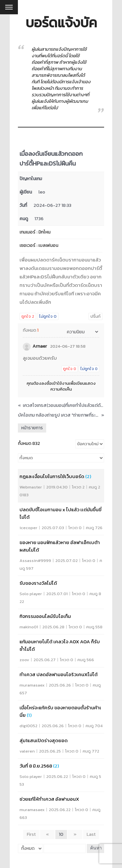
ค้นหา (96, 848)
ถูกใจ (28, 316)
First (31, 834)
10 (61, 834)
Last (91, 834)
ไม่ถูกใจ (48, 316)
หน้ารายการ (32, 428)
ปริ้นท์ (95, 316)
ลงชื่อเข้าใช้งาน (55, 383)
